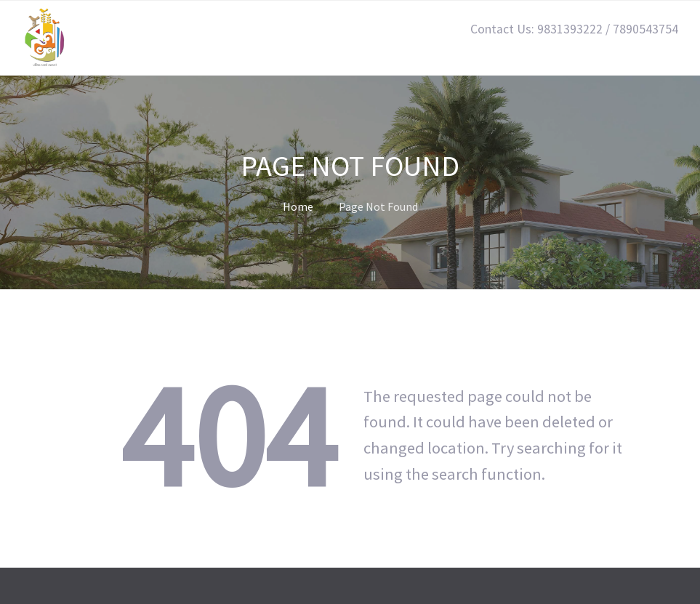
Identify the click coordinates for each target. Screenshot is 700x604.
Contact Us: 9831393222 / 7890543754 (574, 29)
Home (298, 206)
